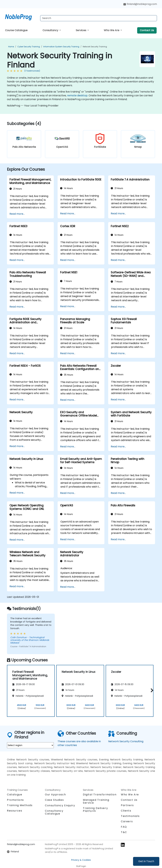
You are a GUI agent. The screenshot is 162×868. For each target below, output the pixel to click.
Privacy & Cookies (81, 860)
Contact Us (147, 30)
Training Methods (20, 805)
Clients (126, 811)
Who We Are (112, 30)
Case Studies (54, 800)
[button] (151, 690)
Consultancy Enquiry (60, 806)
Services (81, 30)
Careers (127, 821)
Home (11, 47)
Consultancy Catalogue (54, 812)
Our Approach (55, 795)
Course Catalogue (16, 30)
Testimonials (130, 816)
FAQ (124, 827)
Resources (15, 811)
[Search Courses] (99, 18)
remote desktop (77, 95)
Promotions (15, 800)
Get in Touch (146, 861)
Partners (127, 805)
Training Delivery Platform (95, 810)
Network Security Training (95, 47)
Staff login (81, 866)
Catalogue (15, 795)
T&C (124, 832)
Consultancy (51, 30)
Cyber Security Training (29, 47)
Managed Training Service (96, 801)
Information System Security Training (61, 47)
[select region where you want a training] (30, 745)
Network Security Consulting (126, 741)
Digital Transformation (100, 795)
